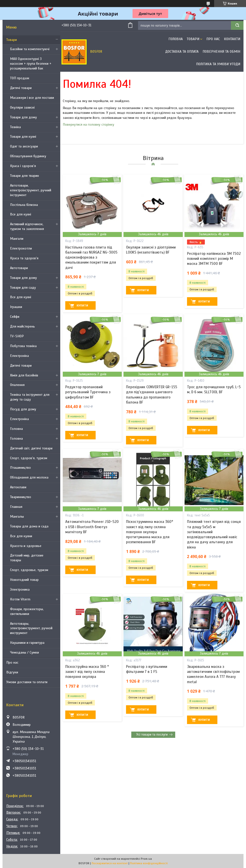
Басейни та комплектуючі (30, 49)
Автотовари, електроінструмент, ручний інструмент (31, 190)
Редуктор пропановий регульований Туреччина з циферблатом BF (88, 392)
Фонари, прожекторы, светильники (27, 611)
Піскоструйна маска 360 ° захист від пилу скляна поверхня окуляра (87, 672)
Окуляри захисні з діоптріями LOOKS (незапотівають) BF (151, 250)
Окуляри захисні (22, 107)
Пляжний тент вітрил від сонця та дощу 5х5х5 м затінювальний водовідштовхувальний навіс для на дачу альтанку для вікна (214, 534)
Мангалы (17, 517)
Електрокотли (21, 248)
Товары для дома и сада (29, 526)
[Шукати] (237, 25)
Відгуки (12, 672)
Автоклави (18, 487)
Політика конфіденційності (149, 863)
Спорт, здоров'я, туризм (29, 458)
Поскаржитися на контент (110, 863)
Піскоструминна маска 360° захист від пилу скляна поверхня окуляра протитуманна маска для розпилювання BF (150, 532)
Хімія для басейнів (24, 375)
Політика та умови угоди (218, 64)
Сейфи (15, 317)
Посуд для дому (23, 409)
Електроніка (19, 356)
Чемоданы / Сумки (24, 652)
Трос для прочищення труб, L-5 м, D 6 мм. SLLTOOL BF (214, 389)
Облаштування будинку (28, 156)
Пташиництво (20, 468)
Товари (12, 40)
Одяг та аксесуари (24, 146)
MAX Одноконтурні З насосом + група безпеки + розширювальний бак (31, 64)
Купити (82, 305)
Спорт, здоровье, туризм (29, 570)
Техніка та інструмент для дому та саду (30, 397)
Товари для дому (23, 117)
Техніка (15, 127)
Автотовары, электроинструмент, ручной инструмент (31, 628)
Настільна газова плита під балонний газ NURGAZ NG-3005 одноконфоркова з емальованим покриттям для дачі (91, 257)
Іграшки (16, 307)
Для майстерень (22, 326)
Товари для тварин (24, 176)
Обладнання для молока (29, 477)
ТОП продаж (20, 78)
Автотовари (19, 268)
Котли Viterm (20, 599)
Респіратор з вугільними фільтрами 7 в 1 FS (147, 669)
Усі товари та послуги (152, 735)
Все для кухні (21, 214)
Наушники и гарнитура (27, 643)
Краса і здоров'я (23, 166)
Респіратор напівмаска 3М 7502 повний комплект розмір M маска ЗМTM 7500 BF (214, 259)
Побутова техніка (23, 346)
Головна (16, 429)
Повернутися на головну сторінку (88, 125)
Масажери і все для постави (32, 98)
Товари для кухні (23, 137)
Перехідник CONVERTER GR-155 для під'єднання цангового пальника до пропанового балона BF (152, 395)
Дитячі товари (21, 88)
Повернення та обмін (221, 52)
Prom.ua (146, 859)
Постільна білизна (24, 205)
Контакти (232, 39)
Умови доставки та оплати (27, 682)
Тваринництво (21, 497)
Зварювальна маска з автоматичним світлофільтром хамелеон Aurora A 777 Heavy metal (213, 674)
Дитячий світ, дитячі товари (31, 448)
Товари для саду (23, 288)
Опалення (17, 385)
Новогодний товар (24, 580)
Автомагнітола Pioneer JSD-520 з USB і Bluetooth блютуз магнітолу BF (92, 527)
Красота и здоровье (26, 546)
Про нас (12, 662)
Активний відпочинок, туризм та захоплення (27, 226)
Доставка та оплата (182, 52)
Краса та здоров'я (24, 258)
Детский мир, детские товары (27, 558)
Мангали (17, 239)
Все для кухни (21, 536)
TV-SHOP (17, 336)
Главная (16, 507)
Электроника (20, 589)
